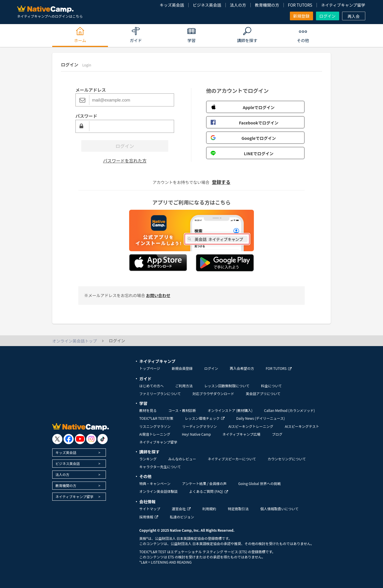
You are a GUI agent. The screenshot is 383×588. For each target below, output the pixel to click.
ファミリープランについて (160, 393)
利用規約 (209, 509)
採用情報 (149, 517)
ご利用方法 (184, 386)
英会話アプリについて (263, 393)
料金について (272, 386)
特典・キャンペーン (155, 483)
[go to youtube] (80, 439)
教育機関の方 (267, 5)
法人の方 (238, 5)
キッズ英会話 (172, 5)
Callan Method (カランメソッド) (289, 410)
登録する (221, 182)
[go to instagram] (91, 439)
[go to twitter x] (57, 439)
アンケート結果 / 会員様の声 (204, 483)
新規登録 (301, 16)
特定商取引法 (238, 509)
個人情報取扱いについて (279, 509)
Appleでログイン (243, 107)
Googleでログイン (243, 138)
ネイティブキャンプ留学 (343, 5)
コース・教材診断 (182, 410)
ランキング (148, 459)
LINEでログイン (242, 153)
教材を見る (148, 410)
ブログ (277, 434)
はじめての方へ (151, 386)
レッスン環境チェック (205, 418)
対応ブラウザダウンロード (213, 393)
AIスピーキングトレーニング (251, 426)
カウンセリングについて (287, 459)
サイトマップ (150, 509)
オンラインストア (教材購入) (230, 410)
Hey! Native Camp (196, 434)
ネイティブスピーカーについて (232, 459)
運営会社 (181, 509)
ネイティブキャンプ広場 (242, 434)
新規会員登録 (182, 368)
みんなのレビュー (182, 459)
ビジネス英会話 (207, 5)
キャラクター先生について (160, 467)
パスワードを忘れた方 (125, 161)
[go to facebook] (69, 439)
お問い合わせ (158, 295)
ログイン (328, 16)
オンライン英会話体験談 (158, 491)
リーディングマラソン (199, 426)
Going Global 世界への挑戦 (260, 483)
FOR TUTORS (300, 5)
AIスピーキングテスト (302, 426)
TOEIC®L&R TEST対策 (156, 418)
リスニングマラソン (155, 426)
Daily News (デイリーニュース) (260, 418)
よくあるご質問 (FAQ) (209, 491)
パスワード (86, 116)
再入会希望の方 (242, 368)
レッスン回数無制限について (227, 386)
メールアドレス (91, 90)
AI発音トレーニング (155, 434)
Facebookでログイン (244, 123)
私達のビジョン (182, 517)
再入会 (354, 16)
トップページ (150, 368)
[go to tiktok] (103, 439)
